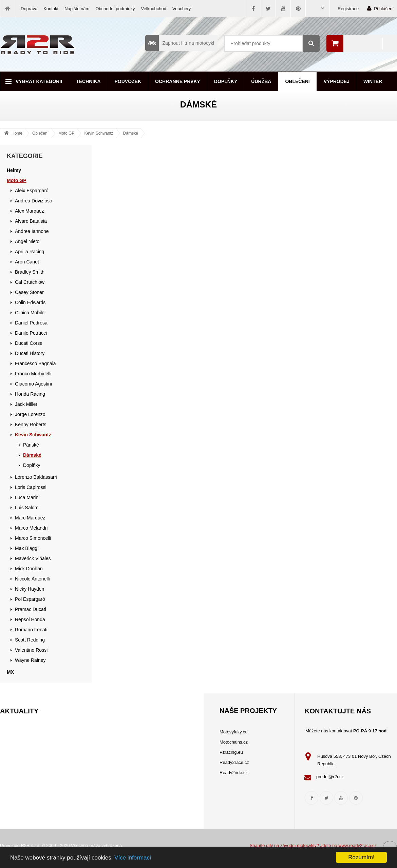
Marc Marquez (30, 518)
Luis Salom (27, 508)
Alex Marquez (30, 211)
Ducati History (30, 353)
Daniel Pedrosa (31, 323)
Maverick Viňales (33, 558)
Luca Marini (27, 497)
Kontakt (51, 9)
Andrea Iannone (32, 231)
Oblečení (297, 81)
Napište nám (77, 9)
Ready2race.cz (234, 762)
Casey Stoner (29, 292)
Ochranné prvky (178, 81)
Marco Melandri (31, 528)
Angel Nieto (27, 241)
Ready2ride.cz (234, 773)
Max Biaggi (27, 548)
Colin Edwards (30, 302)
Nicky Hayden (30, 589)
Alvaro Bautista (31, 221)
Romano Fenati (31, 630)
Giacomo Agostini (33, 384)
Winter (373, 81)
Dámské (131, 133)
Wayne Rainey (30, 660)
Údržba (261, 81)
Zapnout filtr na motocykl (180, 43)
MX (10, 672)
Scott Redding (30, 640)
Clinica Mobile (30, 313)
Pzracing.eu (231, 752)
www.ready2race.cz (357, 845)
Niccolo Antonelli (32, 579)
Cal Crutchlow (30, 282)
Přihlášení (380, 8)
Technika (88, 81)
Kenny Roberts (31, 425)
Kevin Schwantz (99, 133)
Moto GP (66, 133)
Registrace (348, 9)
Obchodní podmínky (115, 9)
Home (17, 133)
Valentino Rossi (31, 650)
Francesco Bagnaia (35, 363)
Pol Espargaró (30, 599)
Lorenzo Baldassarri (36, 477)
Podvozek (128, 81)
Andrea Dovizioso (34, 201)
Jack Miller (26, 404)
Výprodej (337, 81)
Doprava (29, 9)
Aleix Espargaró (32, 191)
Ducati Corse (29, 343)
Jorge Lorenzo (30, 414)
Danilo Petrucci (31, 333)
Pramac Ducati (31, 609)
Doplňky (226, 81)
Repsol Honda (30, 619)
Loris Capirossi (31, 487)
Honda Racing (30, 394)
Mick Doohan (29, 569)
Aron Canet (27, 262)
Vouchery (182, 9)
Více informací (133, 858)
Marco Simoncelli (33, 538)
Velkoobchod (154, 9)
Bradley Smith (30, 272)
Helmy (14, 170)
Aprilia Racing (30, 252)
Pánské (31, 445)
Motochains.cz (234, 742)
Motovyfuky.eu (234, 732)
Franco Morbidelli (33, 374)
